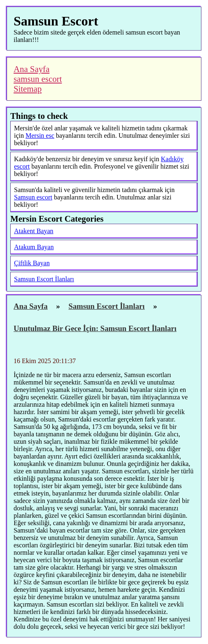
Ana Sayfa (32, 69)
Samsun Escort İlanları (44, 279)
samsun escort (38, 79)
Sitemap (28, 89)
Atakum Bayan (34, 247)
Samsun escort (33, 197)
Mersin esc (40, 136)
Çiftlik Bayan (32, 263)
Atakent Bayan (34, 231)
